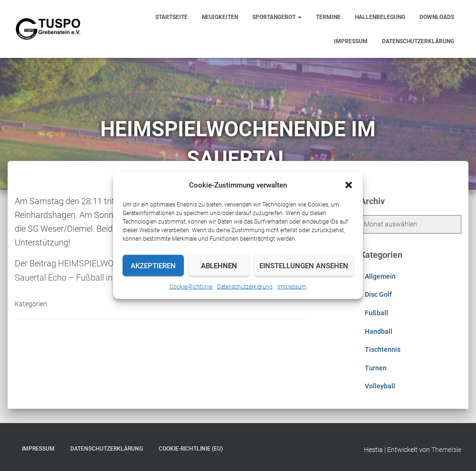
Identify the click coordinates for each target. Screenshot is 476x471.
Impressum (292, 287)
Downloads (437, 17)
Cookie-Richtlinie (191, 287)
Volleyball (380, 386)
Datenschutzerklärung (245, 287)
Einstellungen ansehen (304, 265)
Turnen (376, 368)
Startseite (171, 17)
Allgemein (380, 276)
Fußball (376, 313)
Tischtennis (383, 349)
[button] (349, 185)
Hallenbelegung (380, 17)
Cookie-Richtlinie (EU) (191, 449)
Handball (379, 331)
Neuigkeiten (220, 17)
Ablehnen (219, 265)
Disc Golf (378, 294)
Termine (328, 17)
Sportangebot (277, 17)
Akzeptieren (153, 265)
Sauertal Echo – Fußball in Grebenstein (87, 278)
